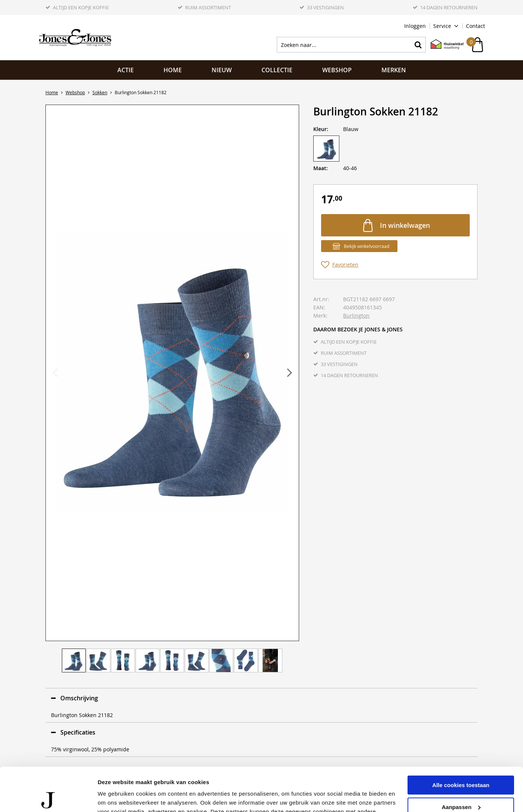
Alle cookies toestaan (461, 741)
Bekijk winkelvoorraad (367, 246)
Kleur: (321, 129)
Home (173, 70)
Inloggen (415, 26)
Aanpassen (461, 763)
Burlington (356, 316)
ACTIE (126, 70)
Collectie (277, 70)
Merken (394, 70)
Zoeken (418, 45)
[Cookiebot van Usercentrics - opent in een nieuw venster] (48, 797)
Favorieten (345, 265)
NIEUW (222, 70)
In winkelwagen (405, 225)
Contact (476, 26)
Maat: (321, 168)
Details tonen (115, 797)
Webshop (337, 70)
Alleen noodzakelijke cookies (461, 785)
